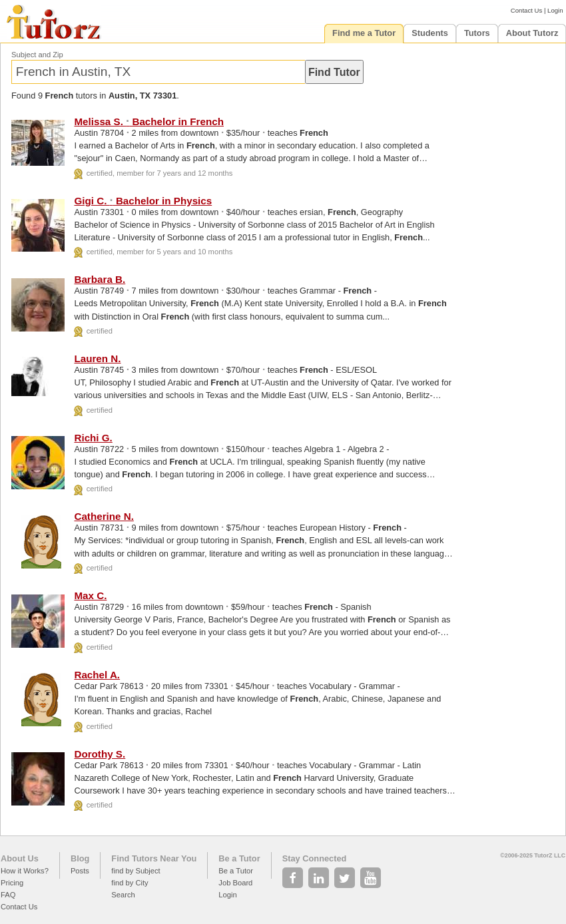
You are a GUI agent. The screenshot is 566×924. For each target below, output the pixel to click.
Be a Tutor (239, 858)
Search (123, 895)
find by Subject (136, 871)
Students (430, 33)
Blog (80, 858)
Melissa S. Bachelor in (149, 121)
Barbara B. (100, 279)
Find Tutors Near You (154, 858)
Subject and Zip (37, 55)
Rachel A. (97, 675)
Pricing (12, 883)
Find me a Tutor (364, 33)
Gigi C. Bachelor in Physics (143, 201)
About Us (20, 858)
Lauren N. (97, 358)
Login (555, 10)
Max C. (90, 595)
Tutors (477, 33)
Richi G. (93, 438)
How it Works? (25, 871)
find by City (130, 883)
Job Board (235, 883)
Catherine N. (104, 516)
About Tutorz (532, 33)
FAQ (8, 895)
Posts (80, 871)
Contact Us (526, 10)
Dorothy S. (100, 754)
